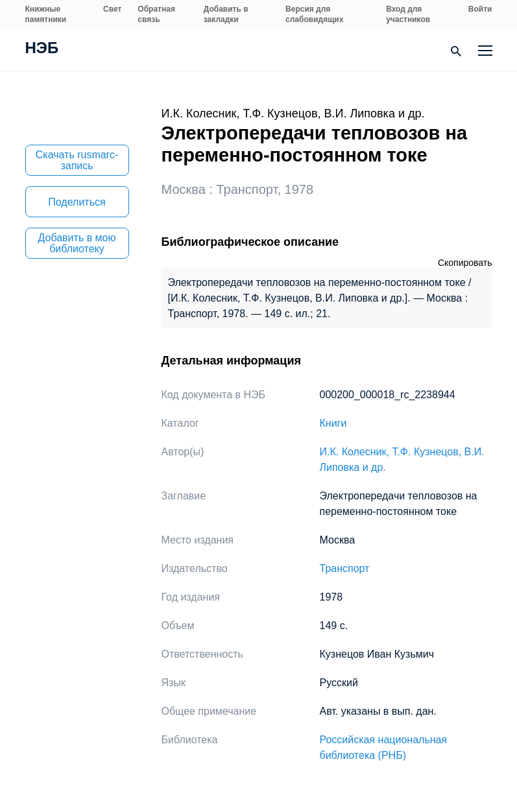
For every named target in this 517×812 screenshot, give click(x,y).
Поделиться (77, 202)
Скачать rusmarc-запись (77, 160)
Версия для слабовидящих (314, 14)
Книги (333, 423)
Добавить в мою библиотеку (77, 243)
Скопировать (465, 263)
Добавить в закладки (226, 14)
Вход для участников (408, 14)
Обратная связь (156, 14)
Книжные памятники (46, 14)
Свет (112, 9)
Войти (480, 9)
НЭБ (42, 49)
